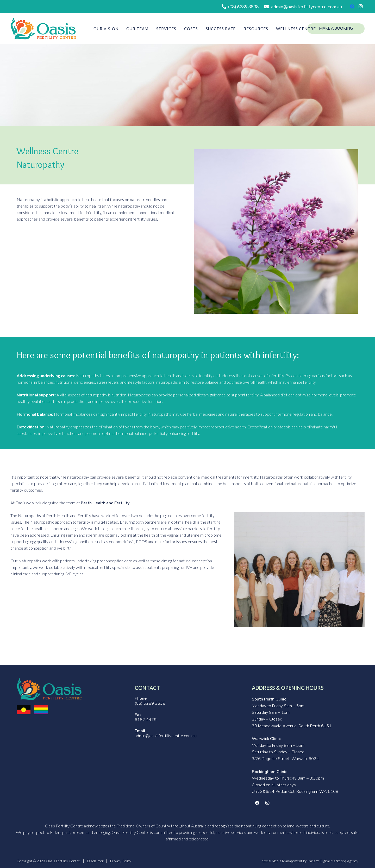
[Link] (43, 29)
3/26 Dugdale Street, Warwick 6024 (285, 759)
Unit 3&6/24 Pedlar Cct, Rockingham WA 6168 (295, 792)
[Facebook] (352, 7)
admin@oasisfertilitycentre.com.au (166, 736)
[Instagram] (360, 7)
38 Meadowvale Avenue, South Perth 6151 (292, 726)
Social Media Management (282, 861)
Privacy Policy (121, 861)
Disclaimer (95, 861)
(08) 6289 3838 (150, 703)
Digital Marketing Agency (339, 861)
